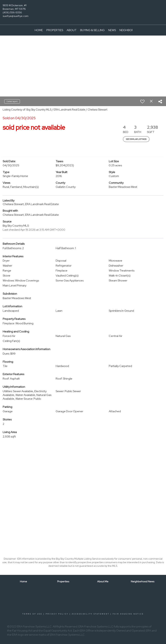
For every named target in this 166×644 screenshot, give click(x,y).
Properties (55, 30)
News (112, 30)
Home (39, 30)
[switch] (142, 101)
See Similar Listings (136, 139)
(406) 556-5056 (12, 12)
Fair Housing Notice (128, 614)
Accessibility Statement (91, 614)
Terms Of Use (32, 614)
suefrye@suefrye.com (16, 16)
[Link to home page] (83, 8)
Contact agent (12, 101)
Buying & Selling (92, 30)
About (72, 30)
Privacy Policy (57, 614)
